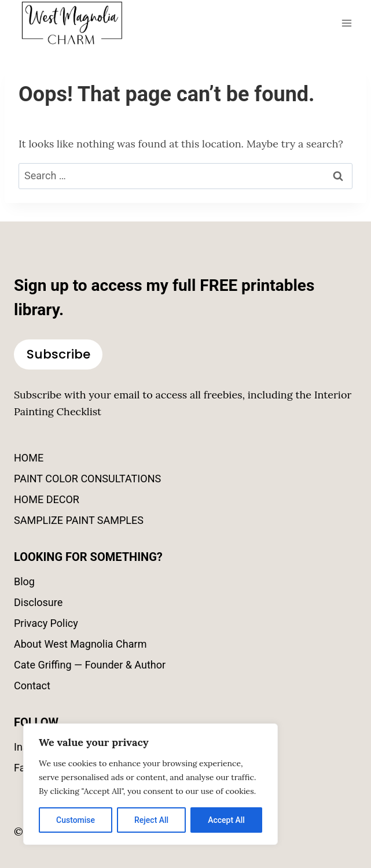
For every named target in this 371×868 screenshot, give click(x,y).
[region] (150, 784)
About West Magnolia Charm (80, 644)
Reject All (151, 820)
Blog (24, 581)
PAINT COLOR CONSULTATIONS (87, 479)
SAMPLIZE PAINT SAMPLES (79, 520)
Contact (32, 686)
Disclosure (38, 602)
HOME (29, 458)
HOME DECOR (47, 499)
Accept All (226, 820)
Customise (76, 820)
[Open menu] (346, 23)
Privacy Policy (46, 623)
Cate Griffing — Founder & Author (90, 665)
